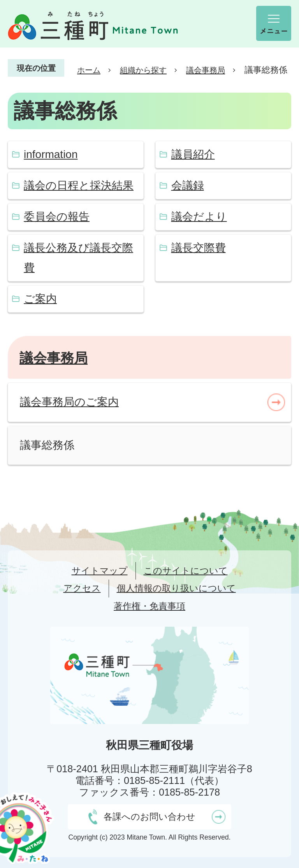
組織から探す (143, 70)
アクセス (82, 588)
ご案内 (40, 299)
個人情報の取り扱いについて (176, 588)
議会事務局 (206, 70)
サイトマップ (100, 571)
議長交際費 (199, 248)
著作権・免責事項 (149, 606)
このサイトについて (186, 571)
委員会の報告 (57, 217)
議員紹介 (193, 154)
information (51, 154)
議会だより (199, 217)
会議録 (188, 185)
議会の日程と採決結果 (79, 185)
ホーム (89, 70)
